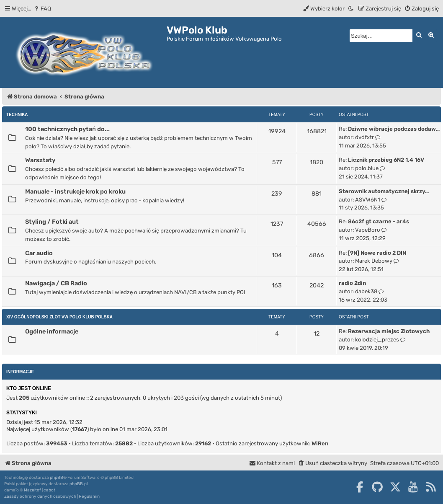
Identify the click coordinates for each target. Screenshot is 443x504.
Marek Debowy (374, 261)
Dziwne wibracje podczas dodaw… (394, 129)
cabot (49, 490)
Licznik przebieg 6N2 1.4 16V (386, 160)
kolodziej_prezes (377, 340)
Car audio (39, 253)
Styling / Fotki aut (52, 222)
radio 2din (352, 283)
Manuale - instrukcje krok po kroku (75, 191)
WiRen (320, 443)
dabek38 (366, 291)
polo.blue (367, 168)
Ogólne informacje (52, 331)
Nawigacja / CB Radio (56, 283)
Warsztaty (40, 160)
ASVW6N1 (368, 200)
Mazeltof (32, 490)
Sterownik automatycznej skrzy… (384, 191)
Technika (17, 115)
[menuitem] (42, 9)
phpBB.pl (79, 484)
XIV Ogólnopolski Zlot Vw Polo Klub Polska (59, 317)
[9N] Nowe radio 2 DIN (377, 253)
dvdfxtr (364, 137)
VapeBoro (368, 230)
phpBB (57, 478)
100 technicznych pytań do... (67, 129)
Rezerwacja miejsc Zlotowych (389, 331)
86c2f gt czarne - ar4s (379, 221)
